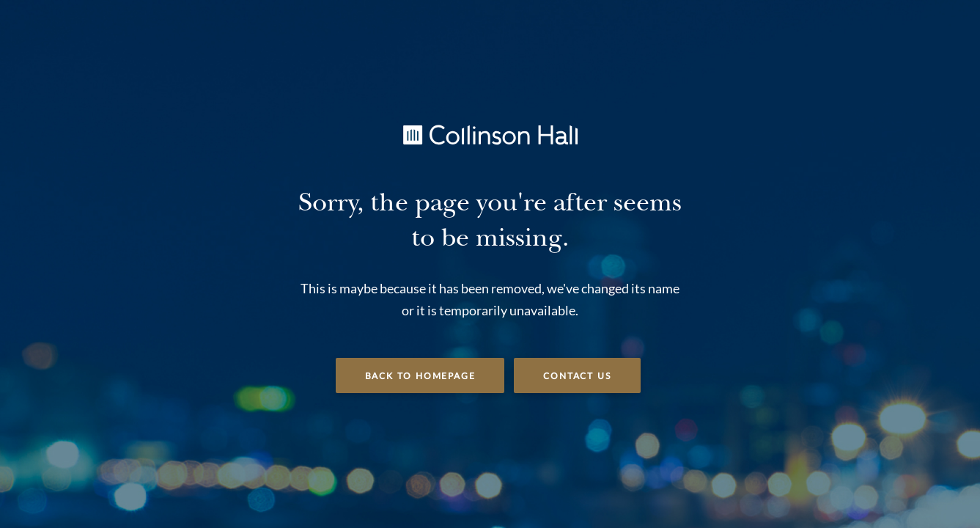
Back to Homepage (420, 376)
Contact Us (577, 376)
